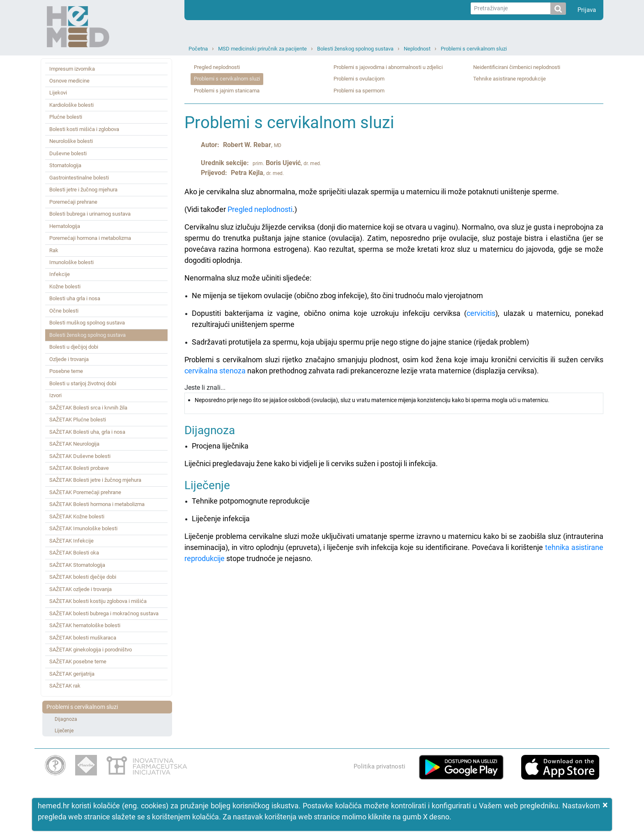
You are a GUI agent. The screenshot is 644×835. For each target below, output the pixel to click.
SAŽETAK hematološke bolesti (85, 625)
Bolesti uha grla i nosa (75, 298)
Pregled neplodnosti (217, 67)
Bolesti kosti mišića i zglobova (84, 129)
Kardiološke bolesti (71, 105)
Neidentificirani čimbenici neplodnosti (517, 67)
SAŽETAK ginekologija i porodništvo (91, 650)
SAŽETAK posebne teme (78, 661)
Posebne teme (66, 371)
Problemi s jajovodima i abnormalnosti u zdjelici (388, 67)
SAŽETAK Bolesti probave (79, 468)
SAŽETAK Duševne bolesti (80, 456)
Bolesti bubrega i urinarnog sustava (90, 214)
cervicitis (481, 313)
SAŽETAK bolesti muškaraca (83, 638)
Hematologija (65, 226)
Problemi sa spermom (359, 91)
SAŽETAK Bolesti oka (74, 553)
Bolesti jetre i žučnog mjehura (83, 190)
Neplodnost (417, 49)
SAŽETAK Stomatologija (77, 565)
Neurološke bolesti (71, 141)
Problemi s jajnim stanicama (227, 91)
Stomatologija (65, 165)
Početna (198, 49)
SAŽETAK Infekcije (71, 541)
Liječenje (64, 731)
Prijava (587, 10)
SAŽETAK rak (65, 686)
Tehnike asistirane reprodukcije (509, 79)
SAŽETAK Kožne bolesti (77, 516)
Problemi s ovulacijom (359, 79)
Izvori (55, 395)
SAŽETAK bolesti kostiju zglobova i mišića (98, 601)
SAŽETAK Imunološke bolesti (83, 528)
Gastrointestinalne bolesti (79, 178)
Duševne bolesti (68, 153)
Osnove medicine (69, 81)
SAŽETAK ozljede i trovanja (80, 589)
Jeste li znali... (394, 399)
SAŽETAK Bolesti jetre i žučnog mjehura (95, 480)
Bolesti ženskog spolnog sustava (355, 49)
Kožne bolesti (65, 286)
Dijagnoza (66, 719)
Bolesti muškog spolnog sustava (87, 323)
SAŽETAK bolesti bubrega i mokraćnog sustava (104, 613)
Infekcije (60, 274)
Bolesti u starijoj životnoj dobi (83, 383)
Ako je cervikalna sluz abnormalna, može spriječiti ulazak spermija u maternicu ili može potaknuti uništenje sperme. (372, 192)
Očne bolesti (64, 311)
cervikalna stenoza (215, 371)
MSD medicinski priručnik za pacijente (262, 49)
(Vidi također (206, 209)
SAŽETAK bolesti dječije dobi (83, 577)
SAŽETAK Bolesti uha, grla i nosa (87, 432)
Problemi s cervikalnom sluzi (474, 49)
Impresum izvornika (72, 69)
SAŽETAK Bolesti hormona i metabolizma (97, 504)
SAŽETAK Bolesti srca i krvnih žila (88, 408)
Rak (54, 250)
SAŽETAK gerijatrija (72, 674)
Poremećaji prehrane (73, 202)
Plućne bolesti (66, 117)
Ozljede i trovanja (69, 359)
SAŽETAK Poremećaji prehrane (85, 492)
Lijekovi (58, 93)
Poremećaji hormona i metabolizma (90, 238)
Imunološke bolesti (71, 262)
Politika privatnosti (379, 766)
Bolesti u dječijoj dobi (74, 347)
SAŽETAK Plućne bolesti (78, 420)
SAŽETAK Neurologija (74, 444)
